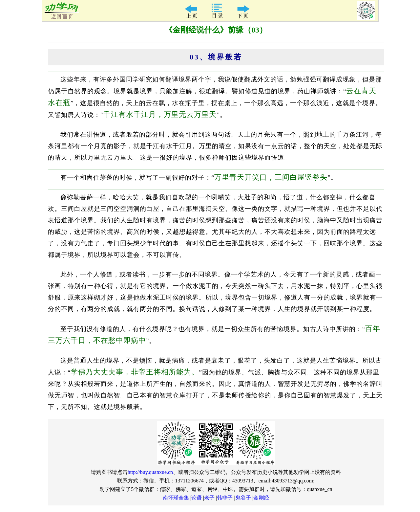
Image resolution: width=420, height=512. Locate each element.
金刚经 (261, 498)
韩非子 (225, 498)
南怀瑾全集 (176, 498)
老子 (209, 498)
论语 (197, 498)
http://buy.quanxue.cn (150, 472)
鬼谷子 (243, 498)
